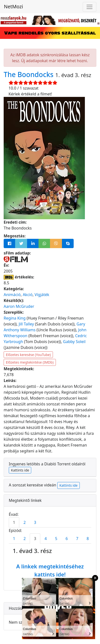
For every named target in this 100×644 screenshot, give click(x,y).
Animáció (12, 295)
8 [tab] (88, 539)
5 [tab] (56, 539)
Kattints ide (20, 470)
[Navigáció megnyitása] (90, 7)
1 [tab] (14, 522)
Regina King (15, 318)
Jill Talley (26, 324)
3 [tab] (35, 522)
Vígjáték (42, 295)
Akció (28, 295)
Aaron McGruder (19, 306)
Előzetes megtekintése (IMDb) (30, 362)
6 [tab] (67, 539)
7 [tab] (77, 539)
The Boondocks (30, 74)
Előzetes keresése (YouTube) (28, 355)
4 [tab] (45, 539)
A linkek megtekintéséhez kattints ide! (50, 570)
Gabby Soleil (74, 342)
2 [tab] (25, 522)
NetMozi (13, 6)
